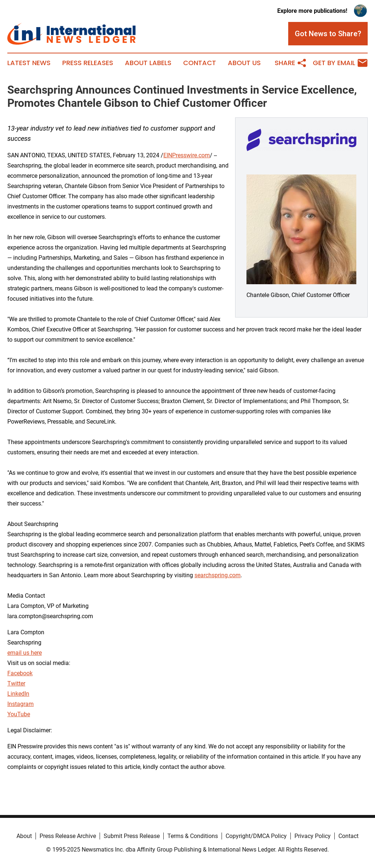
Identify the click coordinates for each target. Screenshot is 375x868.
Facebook (20, 673)
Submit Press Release (132, 836)
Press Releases (88, 63)
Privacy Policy (313, 836)
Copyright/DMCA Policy (256, 836)
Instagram (21, 704)
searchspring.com (218, 575)
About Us (244, 63)
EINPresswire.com (187, 155)
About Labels (148, 63)
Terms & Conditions (193, 836)
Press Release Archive (68, 836)
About (24, 836)
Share (291, 63)
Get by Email (340, 63)
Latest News (29, 63)
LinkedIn (18, 694)
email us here (25, 653)
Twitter (16, 683)
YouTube (19, 714)
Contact (200, 63)
